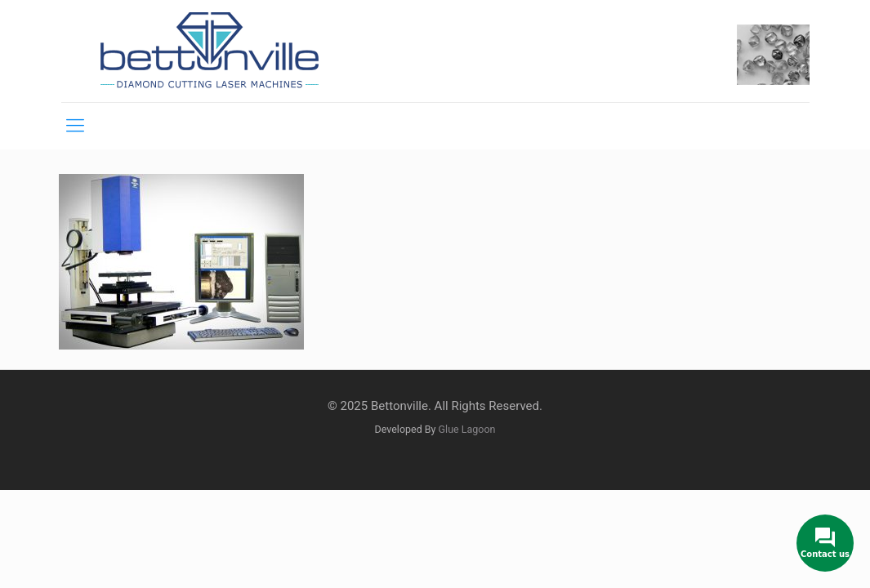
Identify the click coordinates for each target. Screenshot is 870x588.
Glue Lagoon (467, 429)
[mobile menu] (75, 126)
